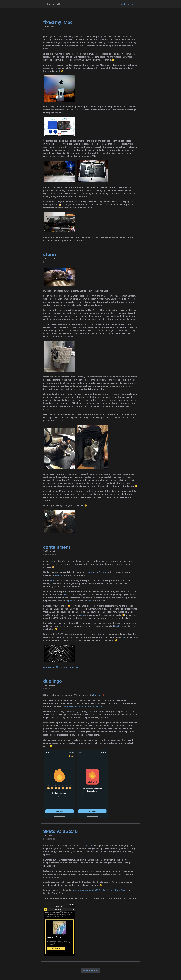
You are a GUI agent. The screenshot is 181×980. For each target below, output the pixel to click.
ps (64, 580)
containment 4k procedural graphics (60, 667)
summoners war (97, 706)
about (122, 4)
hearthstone (80, 706)
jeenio (117, 626)
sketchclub (50, 839)
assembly (59, 575)
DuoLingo (98, 695)
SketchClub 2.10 (60, 831)
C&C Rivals (68, 706)
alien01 (67, 595)
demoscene (50, 554)
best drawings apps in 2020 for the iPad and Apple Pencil (99, 890)
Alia (82, 615)
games (48, 689)
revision (91, 572)
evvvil (90, 601)
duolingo (53, 681)
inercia (53, 580)
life (46, 30)
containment (57, 547)
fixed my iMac (58, 22)
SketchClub (89, 846)
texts (130, 4)
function (103, 572)
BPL (124, 637)
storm (49, 254)
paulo (71, 601)
